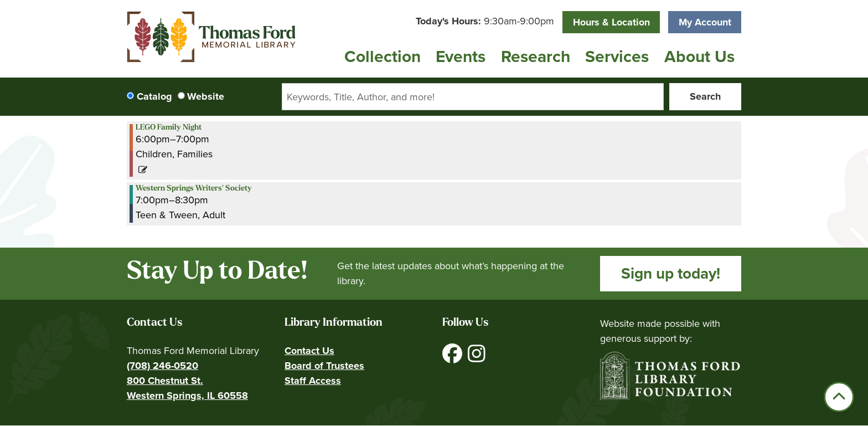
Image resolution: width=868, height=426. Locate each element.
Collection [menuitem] (383, 57)
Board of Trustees (324, 366)
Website (206, 96)
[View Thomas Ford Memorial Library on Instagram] (477, 358)
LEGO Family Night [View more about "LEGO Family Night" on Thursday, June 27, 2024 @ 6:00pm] (169, 128)
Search (705, 96)
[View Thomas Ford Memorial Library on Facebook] (454, 358)
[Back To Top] (839, 397)
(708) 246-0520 (162, 366)
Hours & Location (611, 22)
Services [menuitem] (617, 57)
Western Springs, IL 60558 (187, 396)
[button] (485, 21)
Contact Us (309, 351)
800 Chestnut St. (165, 381)
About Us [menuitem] (699, 57)
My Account (705, 22)
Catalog (154, 96)
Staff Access (313, 381)
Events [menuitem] (461, 57)
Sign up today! (671, 273)
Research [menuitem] (536, 57)
